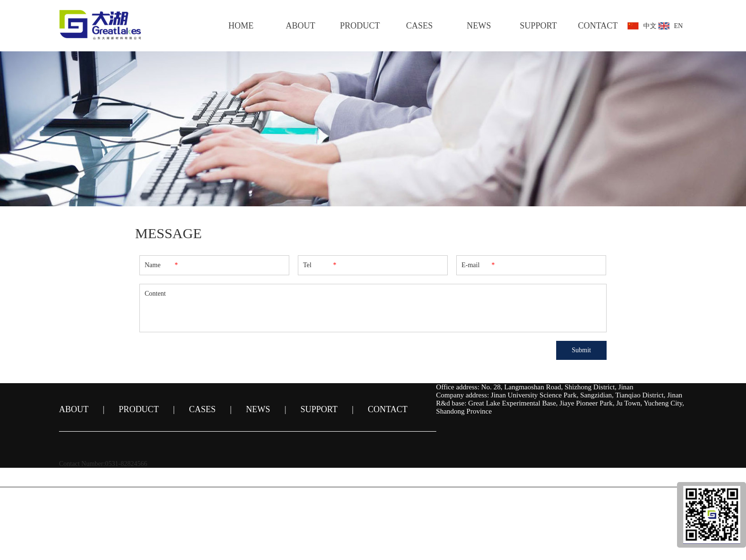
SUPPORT (539, 26)
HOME (241, 26)
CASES (419, 26)
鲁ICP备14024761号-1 (403, 504)
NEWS (479, 26)
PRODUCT (360, 26)
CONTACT (598, 26)
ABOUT (301, 26)
